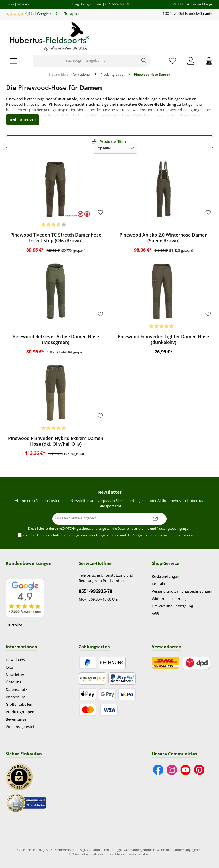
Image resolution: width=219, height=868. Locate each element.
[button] (23, 120)
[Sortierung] (115, 149)
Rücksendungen (165, 576)
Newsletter (15, 675)
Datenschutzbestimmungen (62, 535)
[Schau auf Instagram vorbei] (172, 770)
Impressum (15, 697)
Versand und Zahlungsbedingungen (182, 591)
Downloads (15, 660)
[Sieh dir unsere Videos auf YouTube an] (185, 770)
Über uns (13, 682)
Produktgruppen (20, 712)
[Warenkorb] (207, 61)
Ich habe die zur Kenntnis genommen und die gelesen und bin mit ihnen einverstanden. (112, 535)
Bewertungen (17, 719)
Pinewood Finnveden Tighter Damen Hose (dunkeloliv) (163, 340)
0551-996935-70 (96, 591)
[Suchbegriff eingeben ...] (85, 61)
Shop (10, 4)
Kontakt (159, 584)
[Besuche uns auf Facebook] (158, 770)
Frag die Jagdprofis (87, 4)
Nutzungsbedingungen (174, 529)
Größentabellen (19, 704)
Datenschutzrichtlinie (133, 529)
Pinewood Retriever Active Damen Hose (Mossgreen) (56, 340)
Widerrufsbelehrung (169, 599)
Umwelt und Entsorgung (172, 606)
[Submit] (155, 519)
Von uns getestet (20, 727)
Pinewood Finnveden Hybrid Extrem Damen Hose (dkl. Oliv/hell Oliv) (56, 441)
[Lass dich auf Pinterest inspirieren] (199, 770)
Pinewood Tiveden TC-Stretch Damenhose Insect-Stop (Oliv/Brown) (56, 238)
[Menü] (13, 61)
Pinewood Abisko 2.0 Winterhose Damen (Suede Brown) (164, 238)
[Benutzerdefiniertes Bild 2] (26, 803)
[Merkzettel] (173, 61)
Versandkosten (98, 850)
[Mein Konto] (191, 61)
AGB (135, 535)
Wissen (23, 4)
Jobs (9, 667)
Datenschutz (16, 690)
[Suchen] (144, 61)
